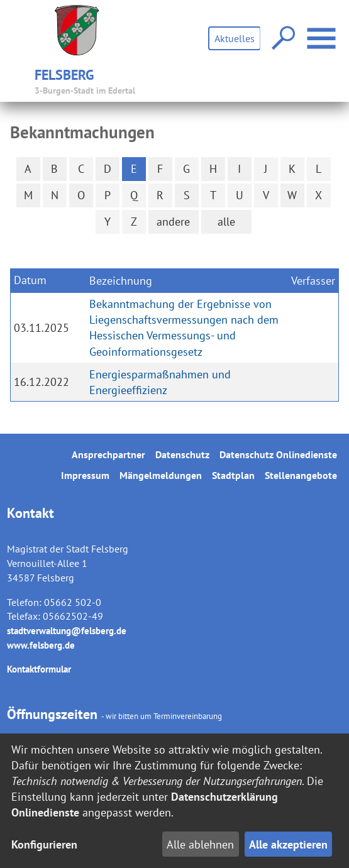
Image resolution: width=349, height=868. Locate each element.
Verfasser (313, 281)
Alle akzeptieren (288, 844)
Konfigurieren (44, 844)
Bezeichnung (121, 281)
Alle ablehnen (200, 844)
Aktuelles (235, 38)
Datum (30, 280)
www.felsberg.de (41, 645)
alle (226, 222)
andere (173, 222)
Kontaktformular (39, 669)
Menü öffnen (323, 32)
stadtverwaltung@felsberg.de (67, 631)
